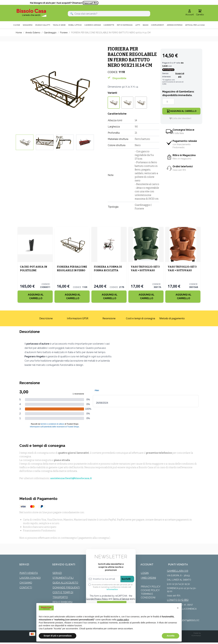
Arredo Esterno (33, 33)
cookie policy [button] (123, 620)
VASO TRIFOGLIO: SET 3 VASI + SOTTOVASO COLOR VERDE (145, 270)
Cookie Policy (150, 590)
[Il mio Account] (190, 13)
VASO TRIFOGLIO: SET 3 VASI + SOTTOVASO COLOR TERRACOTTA (182, 270)
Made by (197, 633)
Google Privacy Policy (97, 599)
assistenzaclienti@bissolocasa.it (71, 478)
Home (19, 33)
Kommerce (196, 636)
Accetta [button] (171, 636)
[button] (178, 608)
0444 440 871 (90, 3)
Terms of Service (121, 599)
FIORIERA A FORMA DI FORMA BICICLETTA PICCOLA (108, 270)
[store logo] (31, 13)
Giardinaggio (50, 33)
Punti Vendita (29, 573)
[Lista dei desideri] (180, 118)
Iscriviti (126, 579)
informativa (112, 589)
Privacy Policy (151, 587)
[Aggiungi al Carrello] (35, 297)
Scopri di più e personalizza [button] (58, 636)
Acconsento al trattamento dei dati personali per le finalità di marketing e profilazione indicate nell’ (112, 587)
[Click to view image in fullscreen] (59, 88)
